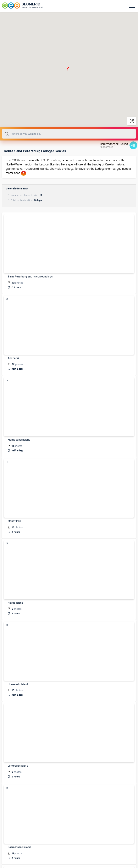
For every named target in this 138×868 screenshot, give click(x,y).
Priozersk (14, 373)
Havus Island (15, 617)
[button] (69, 70)
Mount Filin (14, 535)
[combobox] (69, 148)
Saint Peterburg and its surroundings (30, 291)
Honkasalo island (18, 698)
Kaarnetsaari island (19, 861)
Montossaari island (19, 454)
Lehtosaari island (18, 780)
